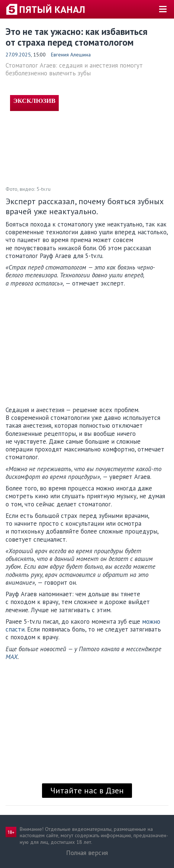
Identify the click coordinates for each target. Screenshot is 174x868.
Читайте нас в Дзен (87, 790)
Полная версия (87, 853)
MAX (12, 657)
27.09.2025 (18, 55)
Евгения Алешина (71, 55)
